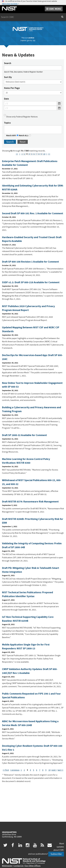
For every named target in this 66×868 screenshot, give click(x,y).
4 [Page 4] (29, 154)
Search (8, 63)
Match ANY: (12, 135)
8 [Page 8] (39, 154)
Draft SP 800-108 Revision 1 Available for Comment (30, 262)
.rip (34, 40)
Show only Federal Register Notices (21, 115)
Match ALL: (25, 135)
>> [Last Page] (49, 154)
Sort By (8, 77)
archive (31, 38)
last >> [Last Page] (60, 770)
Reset (23, 142)
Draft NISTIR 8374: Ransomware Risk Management (30, 502)
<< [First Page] (17, 154)
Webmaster (7, 866)
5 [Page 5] (32, 154)
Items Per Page (12, 88)
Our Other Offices (33, 866)
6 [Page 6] (34, 154)
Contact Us (19, 866)
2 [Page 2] (24, 154)
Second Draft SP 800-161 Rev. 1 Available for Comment (33, 213)
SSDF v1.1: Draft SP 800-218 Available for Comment (31, 282)
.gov (28, 40)
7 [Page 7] (36, 154)
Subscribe (56, 854)
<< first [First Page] (6, 770)
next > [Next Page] (54, 770)
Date (6, 99)
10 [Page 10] (44, 154)
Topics (7, 123)
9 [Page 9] (41, 154)
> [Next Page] (47, 154)
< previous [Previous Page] (15, 770)
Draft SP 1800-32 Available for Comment (24, 435)
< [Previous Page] (20, 154)
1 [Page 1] (22, 154)
